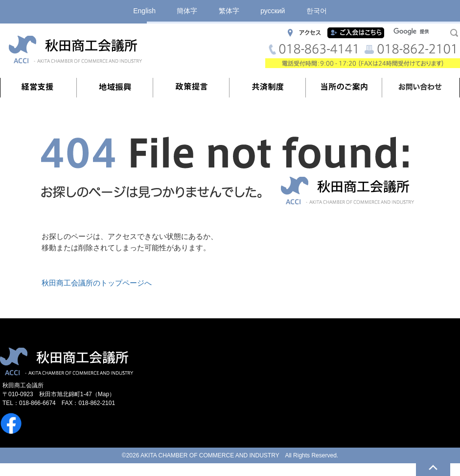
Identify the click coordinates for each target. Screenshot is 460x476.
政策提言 (191, 88)
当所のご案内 (344, 88)
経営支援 (39, 88)
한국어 (317, 11)
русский (273, 11)
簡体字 (187, 11)
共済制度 (268, 88)
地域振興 (115, 88)
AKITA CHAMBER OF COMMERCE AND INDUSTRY (210, 455)
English (144, 11)
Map (103, 394)
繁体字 (229, 11)
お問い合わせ (420, 88)
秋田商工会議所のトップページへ (97, 283)
